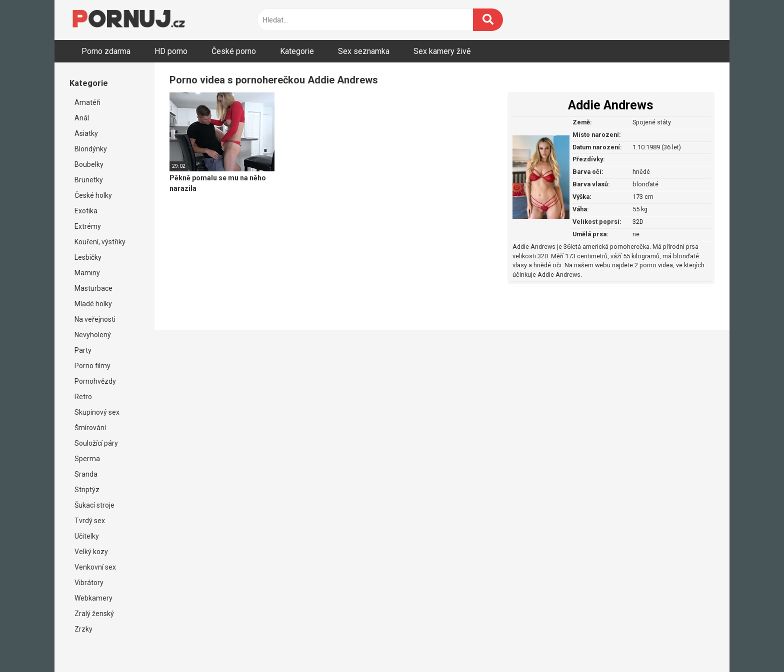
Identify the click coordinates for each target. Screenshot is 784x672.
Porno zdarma (106, 51)
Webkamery (93, 598)
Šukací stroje (94, 505)
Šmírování (90, 428)
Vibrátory (89, 583)
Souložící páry (96, 443)
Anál (82, 118)
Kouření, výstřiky (100, 242)
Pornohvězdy (95, 381)
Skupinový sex (97, 412)
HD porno (171, 51)
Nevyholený (93, 335)
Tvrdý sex (90, 521)
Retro (83, 397)
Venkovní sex (95, 567)
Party (83, 350)
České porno (234, 51)
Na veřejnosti (95, 319)
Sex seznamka (364, 51)
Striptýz (87, 490)
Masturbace (93, 288)
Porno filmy (92, 366)
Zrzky (83, 629)
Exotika (86, 211)
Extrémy (88, 226)
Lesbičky (88, 257)
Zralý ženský (94, 614)
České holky (93, 195)
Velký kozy (91, 552)
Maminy (87, 273)
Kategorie (297, 51)
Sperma (87, 459)
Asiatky (86, 133)
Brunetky (89, 180)
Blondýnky (91, 149)
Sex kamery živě (442, 51)
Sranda (86, 474)
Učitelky (87, 536)
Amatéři (87, 102)
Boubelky (89, 164)
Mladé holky (93, 304)
